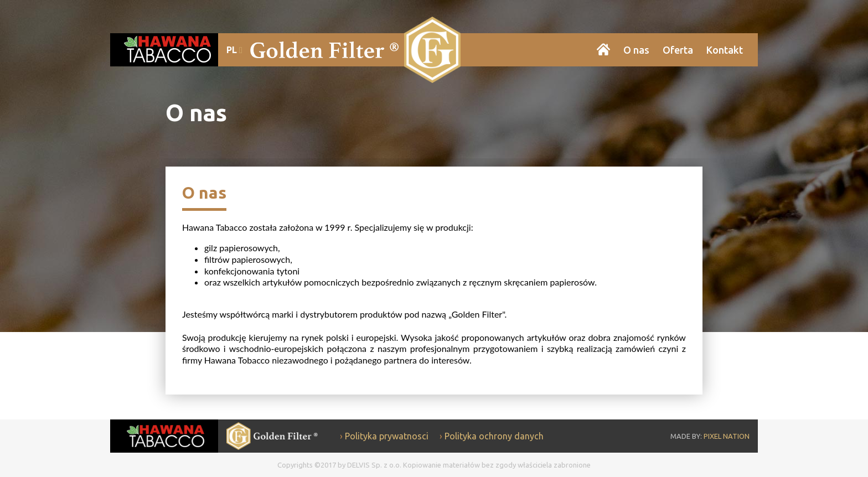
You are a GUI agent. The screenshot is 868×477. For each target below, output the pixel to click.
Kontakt (725, 50)
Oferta (678, 50)
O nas (636, 50)
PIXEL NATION (727, 436)
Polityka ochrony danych (494, 436)
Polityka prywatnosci (387, 436)
